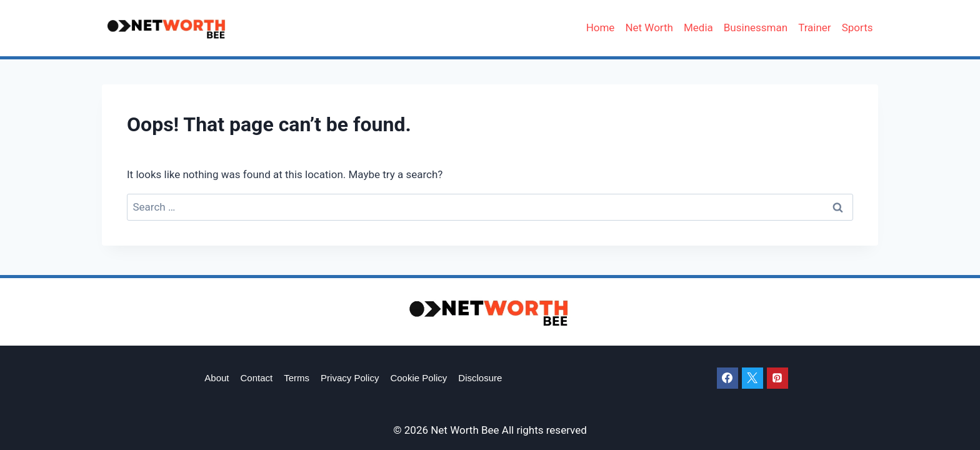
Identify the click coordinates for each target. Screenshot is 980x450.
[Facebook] (727, 378)
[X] (752, 378)
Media (698, 27)
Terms (297, 378)
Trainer (815, 27)
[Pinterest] (777, 378)
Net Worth (649, 27)
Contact (257, 378)
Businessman (756, 27)
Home (601, 27)
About (217, 378)
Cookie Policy (418, 378)
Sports (857, 27)
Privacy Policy (350, 378)
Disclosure (480, 378)
